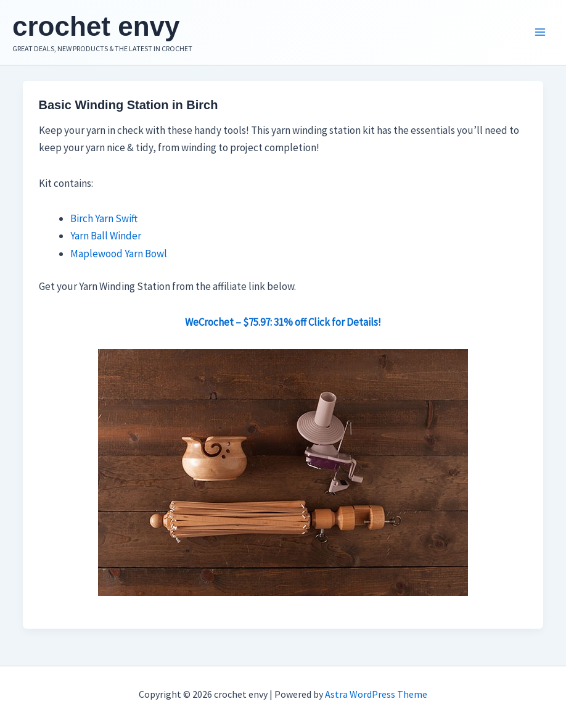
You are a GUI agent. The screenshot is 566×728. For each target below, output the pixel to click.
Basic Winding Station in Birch (129, 105)
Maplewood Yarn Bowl (119, 254)
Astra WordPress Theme (376, 694)
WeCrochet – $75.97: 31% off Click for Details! (283, 322)
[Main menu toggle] (540, 33)
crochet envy (96, 26)
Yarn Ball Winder (106, 236)
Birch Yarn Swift (104, 218)
